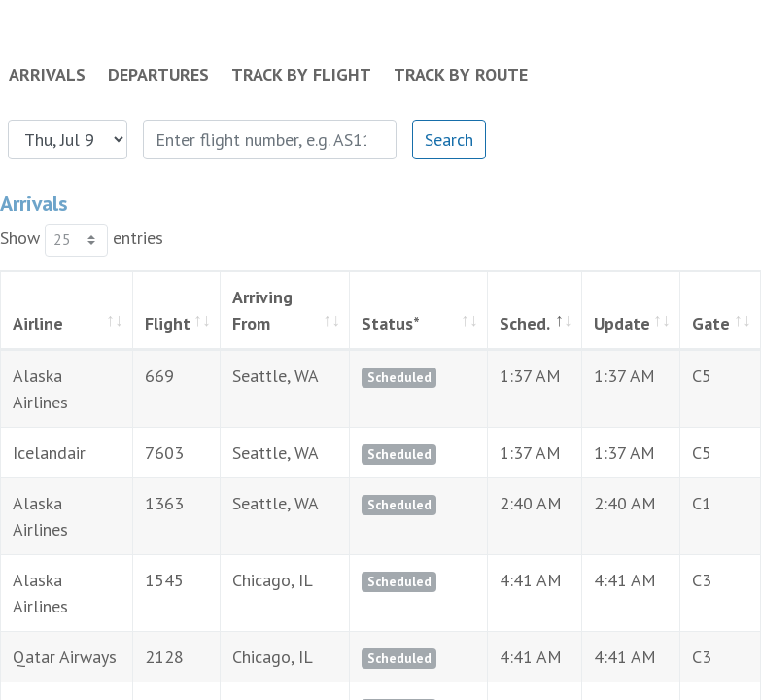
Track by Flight (301, 74)
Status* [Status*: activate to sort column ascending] (373, 323)
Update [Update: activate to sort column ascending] (595, 323)
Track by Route (461, 74)
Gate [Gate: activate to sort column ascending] (699, 323)
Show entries (82, 240)
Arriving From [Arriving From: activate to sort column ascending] (257, 310)
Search (449, 140)
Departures (158, 74)
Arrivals (47, 74)
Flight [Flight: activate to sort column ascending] (148, 323)
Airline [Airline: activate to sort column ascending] (38, 323)
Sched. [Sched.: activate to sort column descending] (485, 323)
